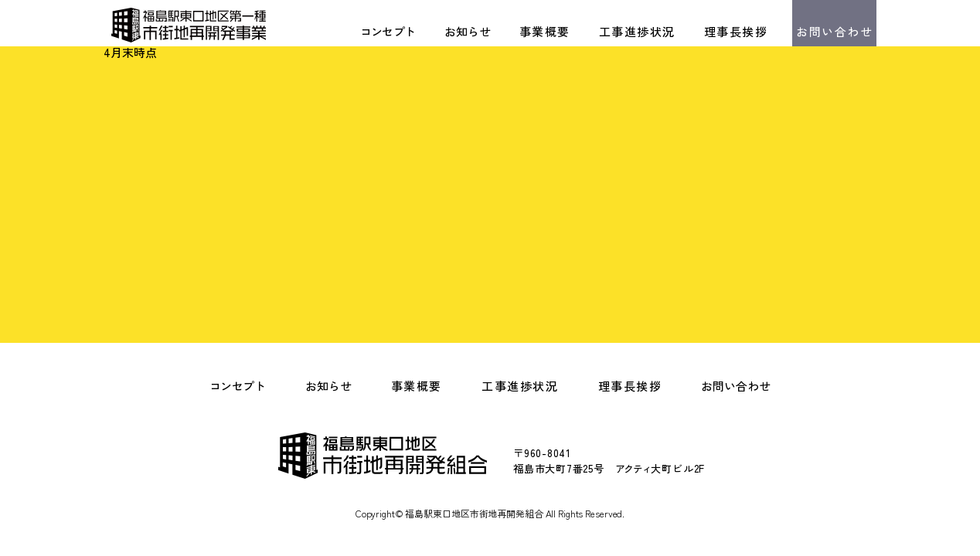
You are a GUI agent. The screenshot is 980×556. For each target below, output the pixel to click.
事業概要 (545, 31)
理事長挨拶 (736, 31)
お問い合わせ (834, 31)
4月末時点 (130, 52)
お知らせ (468, 31)
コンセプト (388, 31)
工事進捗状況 (637, 31)
